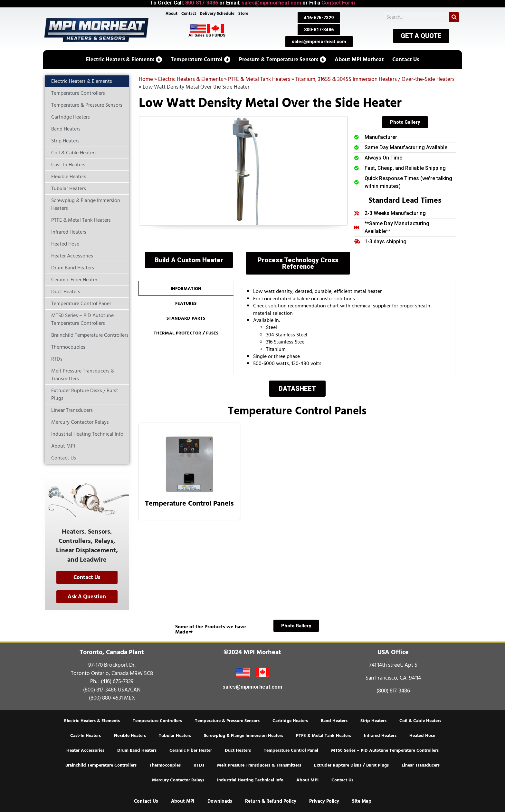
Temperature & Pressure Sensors (227, 721)
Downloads (220, 801)
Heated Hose (422, 736)
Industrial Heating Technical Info (250, 780)
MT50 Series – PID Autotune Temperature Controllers (385, 750)
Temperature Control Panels (189, 503)
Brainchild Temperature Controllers (101, 765)
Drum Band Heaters (137, 750)
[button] (124, 60)
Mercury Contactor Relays (178, 780)
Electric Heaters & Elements (191, 79)
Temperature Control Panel (291, 750)
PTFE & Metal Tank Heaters (259, 79)
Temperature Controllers (157, 721)
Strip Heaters (373, 721)
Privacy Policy (324, 801)
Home (146, 79)
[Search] (454, 17)
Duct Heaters (238, 750)
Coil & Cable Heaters (420, 721)
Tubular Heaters (175, 736)
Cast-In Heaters (86, 736)
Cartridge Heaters (290, 721)
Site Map (362, 801)
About (171, 14)
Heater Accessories (85, 750)
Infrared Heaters (380, 736)
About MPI (307, 780)
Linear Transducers (421, 765)
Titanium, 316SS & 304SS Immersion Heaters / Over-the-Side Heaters (375, 79)
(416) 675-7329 (117, 681)
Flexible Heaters (130, 736)
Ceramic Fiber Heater (191, 750)
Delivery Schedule (217, 14)
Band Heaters (334, 721)
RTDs (199, 765)
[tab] (186, 288)
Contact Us (342, 780)
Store (244, 14)
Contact (188, 14)
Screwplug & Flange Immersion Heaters (243, 736)
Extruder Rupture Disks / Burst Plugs (351, 765)
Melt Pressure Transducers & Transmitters (259, 765)
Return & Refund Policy (271, 801)
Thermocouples (165, 765)
